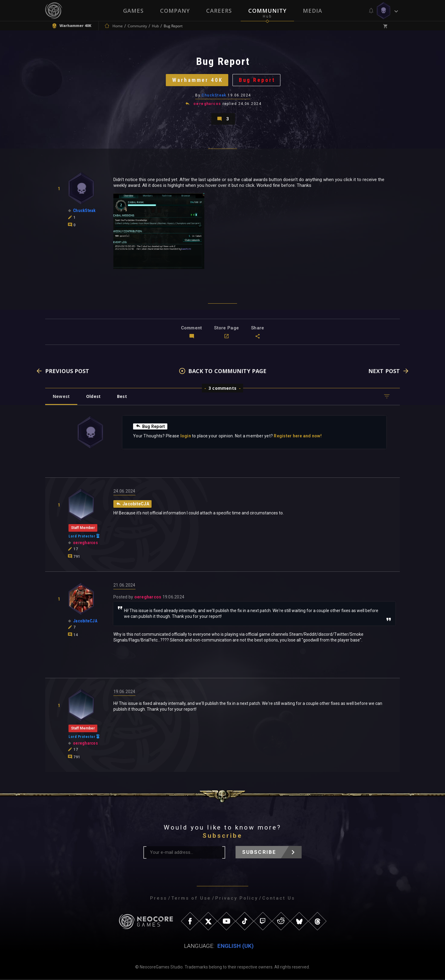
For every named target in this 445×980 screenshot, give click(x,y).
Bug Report (258, 80)
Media (313, 11)
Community (267, 11)
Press (159, 899)
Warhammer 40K (197, 80)
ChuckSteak (214, 96)
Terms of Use (191, 899)
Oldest (94, 397)
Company (175, 11)
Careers (219, 11)
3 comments (222, 389)
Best (123, 397)
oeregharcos (207, 104)
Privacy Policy (237, 899)
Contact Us (279, 899)
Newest (61, 397)
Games (133, 11)
